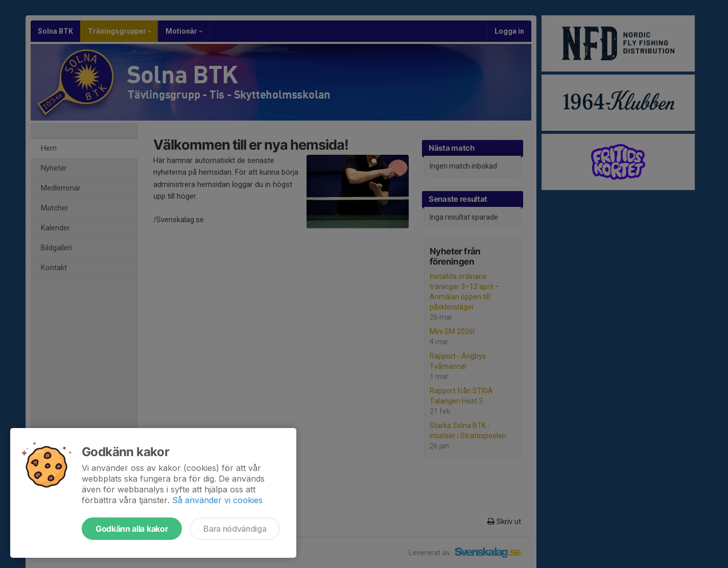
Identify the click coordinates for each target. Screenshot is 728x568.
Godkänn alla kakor (132, 529)
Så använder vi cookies (217, 500)
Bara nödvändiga (235, 529)
